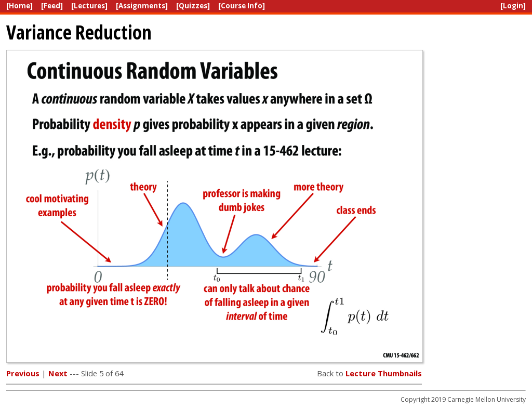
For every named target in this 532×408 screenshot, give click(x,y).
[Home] (19, 6)
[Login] (513, 6)
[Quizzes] (193, 6)
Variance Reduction (79, 32)
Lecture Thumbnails (384, 373)
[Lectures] (89, 6)
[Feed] (52, 6)
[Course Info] (242, 6)
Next (58, 373)
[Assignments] (142, 6)
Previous (23, 373)
